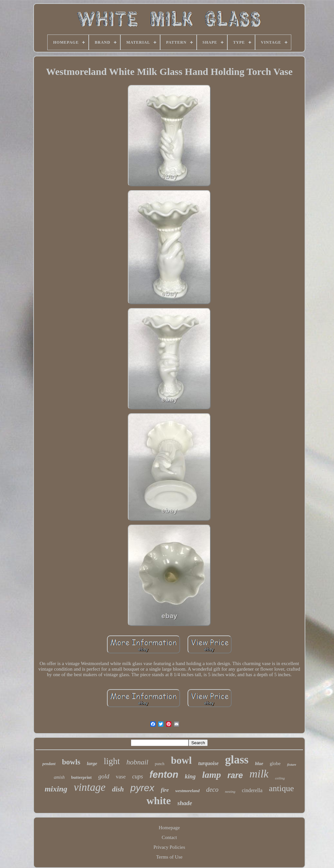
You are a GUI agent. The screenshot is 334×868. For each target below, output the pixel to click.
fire (165, 790)
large (92, 763)
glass (237, 760)
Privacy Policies (169, 847)
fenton (164, 775)
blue (259, 764)
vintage (90, 787)
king (190, 776)
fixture (292, 765)
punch (160, 764)
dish (118, 789)
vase (121, 777)
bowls (71, 762)
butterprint (81, 777)
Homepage (169, 828)
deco (212, 790)
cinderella (252, 790)
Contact (169, 837)
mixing (56, 789)
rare (235, 775)
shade (185, 803)
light (112, 761)
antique (282, 788)
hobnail (137, 762)
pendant (49, 764)
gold (104, 776)
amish (59, 777)
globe (275, 763)
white (159, 801)
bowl (181, 760)
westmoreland (188, 791)
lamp (212, 775)
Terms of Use (169, 857)
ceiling (280, 778)
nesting (230, 791)
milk (259, 774)
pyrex (142, 788)
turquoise (208, 763)
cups (137, 776)
